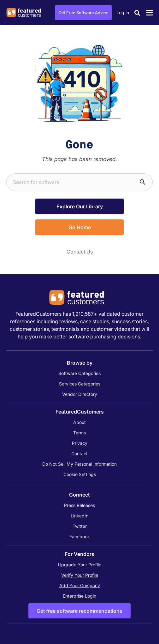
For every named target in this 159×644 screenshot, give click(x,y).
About (79, 422)
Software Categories (79, 373)
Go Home (80, 227)
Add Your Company (80, 585)
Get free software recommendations (79, 611)
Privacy (80, 443)
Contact (79, 453)
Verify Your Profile (80, 575)
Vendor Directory (80, 394)
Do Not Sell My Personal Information (79, 464)
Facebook (80, 537)
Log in (123, 12)
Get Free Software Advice (83, 13)
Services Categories (80, 384)
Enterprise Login (79, 596)
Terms (79, 433)
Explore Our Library (80, 206)
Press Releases (79, 505)
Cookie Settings (80, 474)
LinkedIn (79, 516)
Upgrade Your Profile (80, 565)
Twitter (80, 526)
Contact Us (80, 252)
